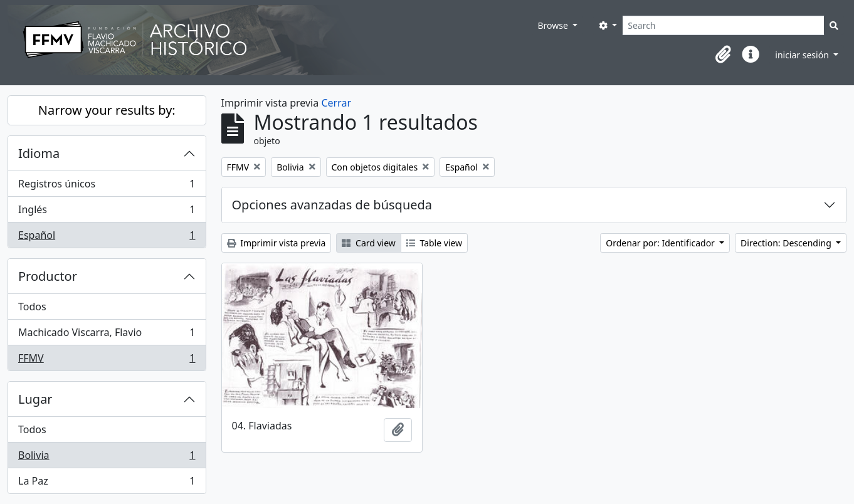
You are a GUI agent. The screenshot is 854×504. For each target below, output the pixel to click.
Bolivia (107, 458)
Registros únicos (107, 186)
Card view (368, 243)
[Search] (723, 25)
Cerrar (336, 103)
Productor (48, 276)
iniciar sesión (803, 55)
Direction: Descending (787, 243)
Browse (554, 25)
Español (107, 238)
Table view (434, 243)
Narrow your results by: (107, 110)
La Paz (107, 483)
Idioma (39, 153)
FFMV (107, 360)
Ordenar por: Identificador (661, 243)
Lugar (35, 399)
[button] (723, 55)
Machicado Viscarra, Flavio (107, 335)
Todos (32, 307)
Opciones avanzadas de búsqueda (332, 205)
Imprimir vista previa (277, 243)
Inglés (107, 212)
